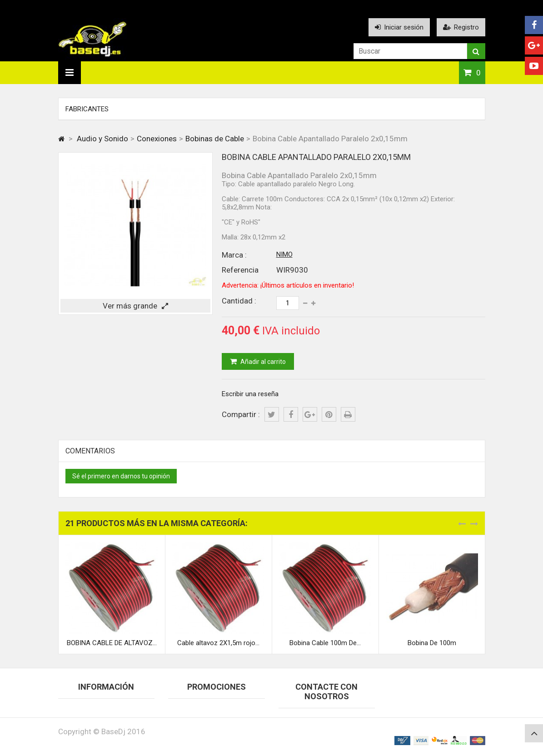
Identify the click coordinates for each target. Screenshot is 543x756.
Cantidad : (239, 301)
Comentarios (90, 451)
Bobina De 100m (432, 643)
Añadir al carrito (262, 362)
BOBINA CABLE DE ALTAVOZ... (112, 643)
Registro (461, 27)
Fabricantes (87, 109)
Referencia (240, 270)
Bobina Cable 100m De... (325, 643)
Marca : (234, 255)
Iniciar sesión (399, 27)
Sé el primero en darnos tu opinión (121, 476)
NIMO (284, 254)
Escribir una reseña (250, 394)
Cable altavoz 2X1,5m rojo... (218, 643)
